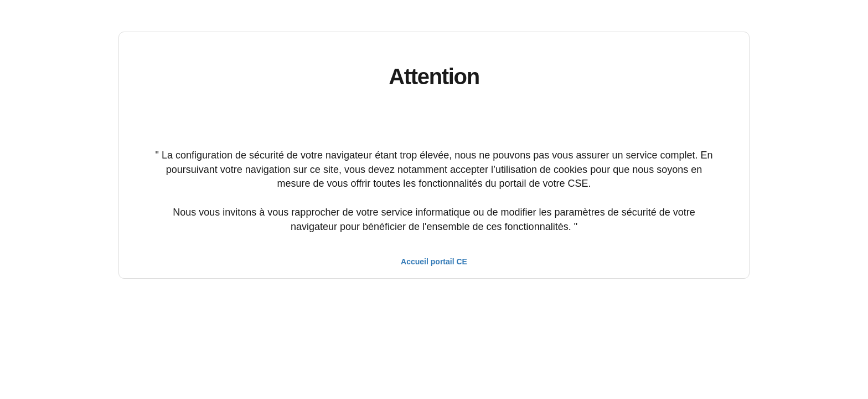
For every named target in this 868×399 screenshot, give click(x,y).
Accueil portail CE (434, 262)
